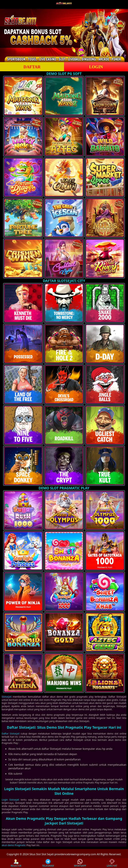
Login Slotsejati (10, 800)
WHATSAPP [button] (80, 863)
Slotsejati (7, 697)
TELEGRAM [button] (48, 863)
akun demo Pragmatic (14, 845)
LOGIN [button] (96, 67)
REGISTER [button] (16, 863)
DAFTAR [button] (32, 67)
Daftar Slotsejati (11, 734)
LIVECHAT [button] (112, 863)
